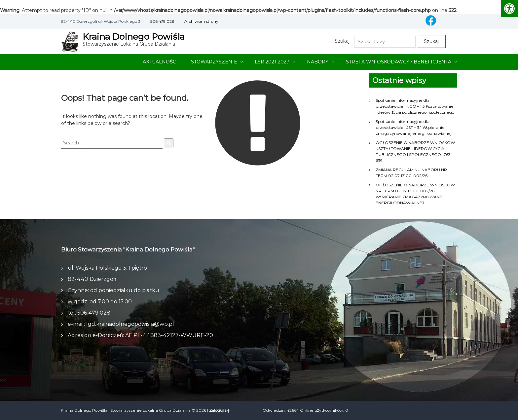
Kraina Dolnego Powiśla (134, 37)
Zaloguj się (219, 410)
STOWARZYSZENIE (214, 62)
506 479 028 (162, 21)
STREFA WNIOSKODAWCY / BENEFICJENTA (399, 62)
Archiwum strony (201, 21)
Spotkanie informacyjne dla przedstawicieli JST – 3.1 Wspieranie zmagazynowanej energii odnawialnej (414, 127)
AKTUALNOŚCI (160, 62)
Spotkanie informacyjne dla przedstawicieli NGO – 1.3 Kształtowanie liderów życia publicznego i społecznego (415, 106)
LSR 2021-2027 (272, 62)
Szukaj (342, 41)
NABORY (318, 62)
